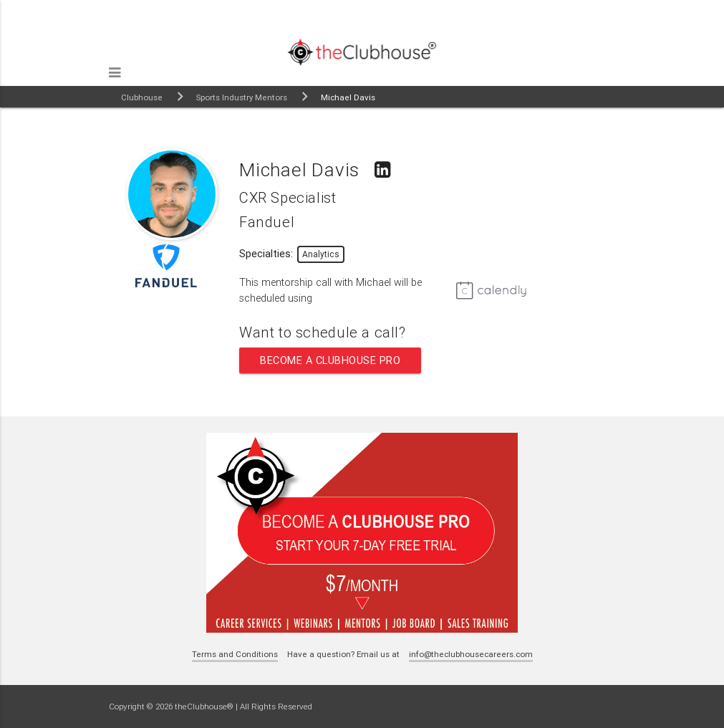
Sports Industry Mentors (242, 97)
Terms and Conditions (235, 654)
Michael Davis (348, 97)
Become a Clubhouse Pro (330, 360)
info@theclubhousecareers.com (471, 654)
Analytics (321, 254)
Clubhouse (142, 97)
